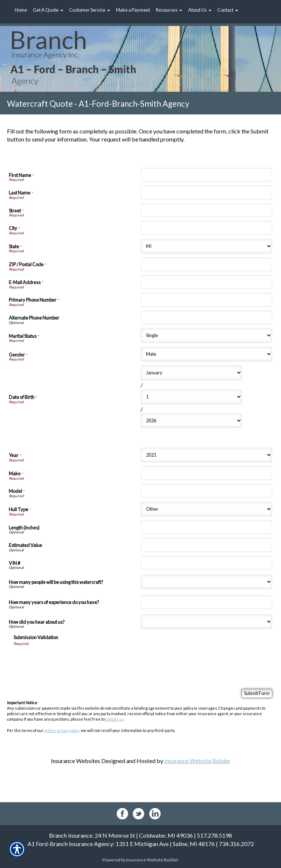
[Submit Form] (257, 693)
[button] (48, 10)
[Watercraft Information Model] (206, 491)
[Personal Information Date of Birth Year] (191, 421)
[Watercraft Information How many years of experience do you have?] (206, 602)
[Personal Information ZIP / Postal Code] (206, 264)
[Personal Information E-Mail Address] (206, 282)
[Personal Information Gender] (206, 354)
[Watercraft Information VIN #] (206, 563)
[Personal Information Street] (206, 210)
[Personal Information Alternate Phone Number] (206, 317)
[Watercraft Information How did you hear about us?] (206, 622)
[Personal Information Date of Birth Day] (191, 397)
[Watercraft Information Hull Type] (206, 509)
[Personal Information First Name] (206, 175)
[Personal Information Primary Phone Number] (206, 300)
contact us (115, 719)
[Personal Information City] (206, 228)
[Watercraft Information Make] (206, 473)
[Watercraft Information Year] (206, 455)
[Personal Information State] (206, 246)
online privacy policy (62, 730)
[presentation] (69, 661)
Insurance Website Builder (197, 761)
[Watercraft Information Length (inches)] (206, 527)
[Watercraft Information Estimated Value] (206, 545)
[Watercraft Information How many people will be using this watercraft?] (206, 582)
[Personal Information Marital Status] (206, 335)
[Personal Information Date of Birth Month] (191, 373)
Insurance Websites (76, 761)
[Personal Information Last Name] (206, 192)
